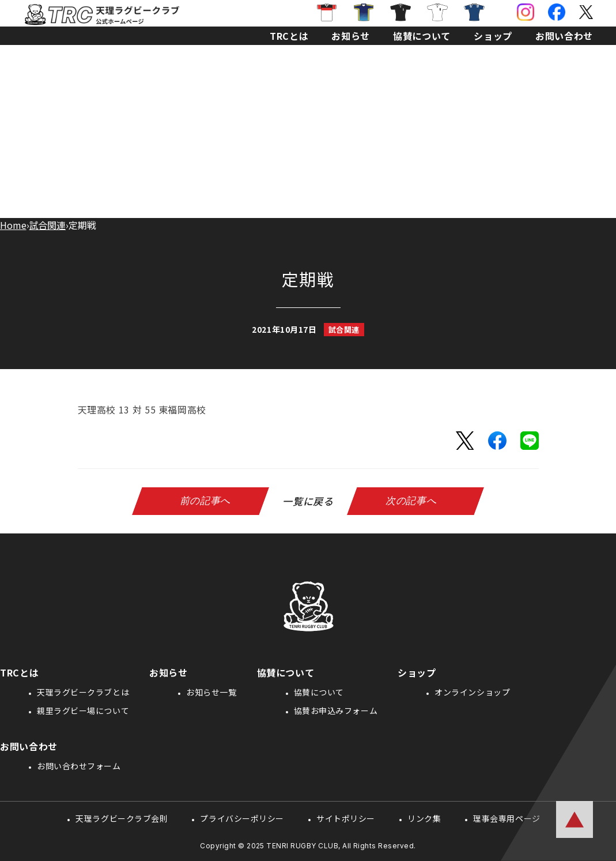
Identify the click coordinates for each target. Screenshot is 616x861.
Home (13, 225)
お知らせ (351, 36)
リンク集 (424, 818)
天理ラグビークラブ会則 (122, 818)
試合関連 (48, 225)
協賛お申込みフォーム (336, 710)
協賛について (422, 36)
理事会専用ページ (507, 818)
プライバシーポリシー (242, 818)
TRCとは (289, 36)
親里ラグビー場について (83, 710)
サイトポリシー (346, 818)
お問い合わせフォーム (79, 766)
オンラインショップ (472, 692)
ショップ (493, 36)
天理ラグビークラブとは (83, 692)
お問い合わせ (564, 36)
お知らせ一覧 (211, 692)
